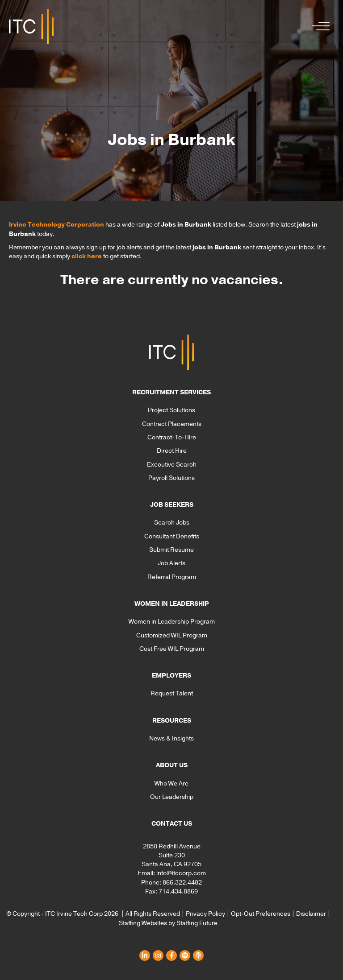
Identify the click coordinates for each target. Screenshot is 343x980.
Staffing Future (197, 923)
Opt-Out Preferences (261, 914)
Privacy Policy (205, 914)
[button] (318, 27)
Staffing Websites (143, 923)
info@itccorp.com (181, 873)
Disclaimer (311, 914)
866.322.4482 (182, 883)
